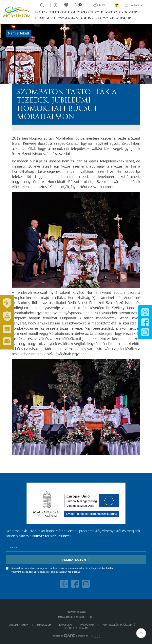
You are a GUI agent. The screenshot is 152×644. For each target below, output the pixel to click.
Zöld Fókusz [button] (106, 13)
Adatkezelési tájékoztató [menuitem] (119, 625)
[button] (141, 633)
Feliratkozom (76, 560)
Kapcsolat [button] (105, 19)
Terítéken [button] (58, 13)
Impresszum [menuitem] (44, 625)
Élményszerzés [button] (80, 13)
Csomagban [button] (68, 19)
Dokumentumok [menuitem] (19, 625)
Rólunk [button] (87, 19)
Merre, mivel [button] (45, 19)
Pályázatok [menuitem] (87, 625)
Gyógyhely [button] (129, 13)
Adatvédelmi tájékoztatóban (52, 572)
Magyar (134, 5)
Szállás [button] (41, 13)
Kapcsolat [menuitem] (66, 625)
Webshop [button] (123, 19)
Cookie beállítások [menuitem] (76, 628)
